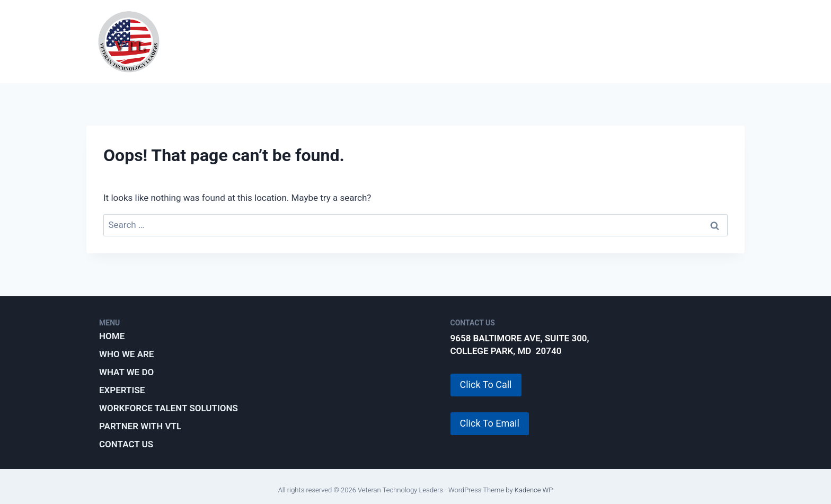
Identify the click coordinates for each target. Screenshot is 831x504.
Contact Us (126, 444)
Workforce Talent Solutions (551, 41)
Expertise (431, 41)
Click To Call (486, 384)
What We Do (353, 41)
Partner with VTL (689, 41)
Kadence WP (534, 490)
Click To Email (490, 423)
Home (112, 336)
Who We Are (271, 41)
